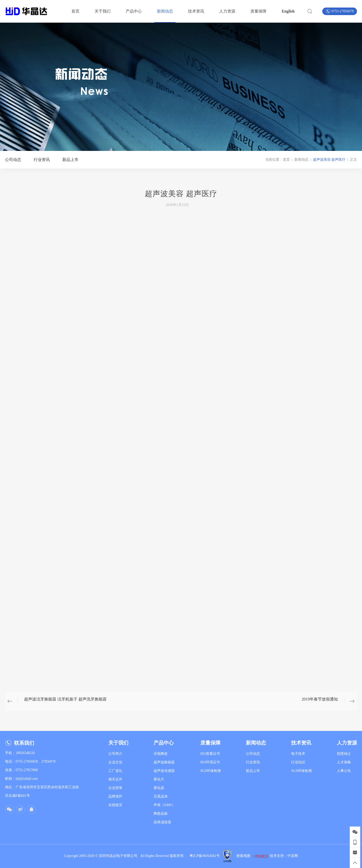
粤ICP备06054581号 (205, 856)
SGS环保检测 (211, 771)
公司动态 (253, 754)
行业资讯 (253, 762)
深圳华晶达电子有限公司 (120, 856)
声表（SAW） (164, 805)
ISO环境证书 (210, 762)
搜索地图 (243, 856)
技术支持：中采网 (284, 856)
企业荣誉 (115, 788)
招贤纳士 (344, 754)
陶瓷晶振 (161, 814)
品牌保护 (115, 796)
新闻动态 (301, 160)
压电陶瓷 (161, 754)
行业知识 (298, 762)
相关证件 (115, 779)
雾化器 (159, 788)
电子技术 (298, 754)
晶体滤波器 (162, 822)
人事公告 (344, 771)
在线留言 (115, 805)
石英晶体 (161, 796)
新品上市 (253, 771)
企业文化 (115, 762)
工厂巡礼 (115, 771)
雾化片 (159, 779)
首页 (286, 160)
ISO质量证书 (210, 754)
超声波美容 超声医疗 (329, 160)
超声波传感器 (164, 771)
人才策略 (344, 762)
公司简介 (115, 754)
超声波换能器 (164, 762)
